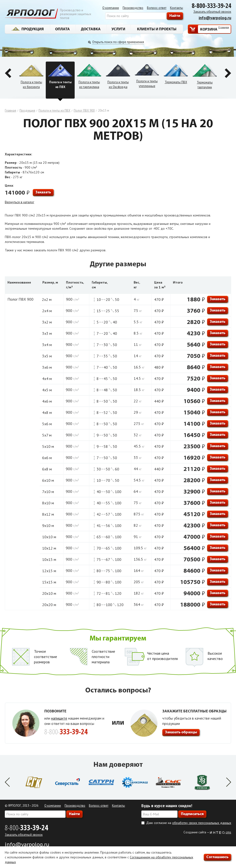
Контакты (177, 8)
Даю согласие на (189, 823)
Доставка (91, 29)
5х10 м (48, 446)
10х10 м (49, 537)
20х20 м (49, 605)
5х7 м (47, 435)
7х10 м (48, 492)
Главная (10, 111)
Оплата (62, 29)
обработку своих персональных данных (202, 823)
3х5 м (47, 356)
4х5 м (47, 390)
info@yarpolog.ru (215, 18)
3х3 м (47, 333)
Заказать (43, 192)
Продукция (27, 29)
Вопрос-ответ (157, 8)
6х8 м (47, 469)
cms (228, 832)
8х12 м (48, 514)
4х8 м (47, 412)
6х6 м (47, 458)
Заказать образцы (181, 732)
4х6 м (47, 401)
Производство (133, 8)
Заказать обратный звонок (212, 12)
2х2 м (47, 299)
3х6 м (47, 367)
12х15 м (49, 571)
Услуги (118, 29)
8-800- (26, 827)
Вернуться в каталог (20, 202)
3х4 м (47, 345)
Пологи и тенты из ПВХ (54, 111)
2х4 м (47, 311)
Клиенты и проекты (157, 29)
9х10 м (48, 526)
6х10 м (48, 480)
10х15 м (49, 559)
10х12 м (49, 548)
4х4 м (47, 379)
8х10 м (48, 503)
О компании (111, 8)
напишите (59, 718)
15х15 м (49, 582)
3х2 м (47, 322)
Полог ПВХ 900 (84, 111)
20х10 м (49, 593)
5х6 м (47, 424)
